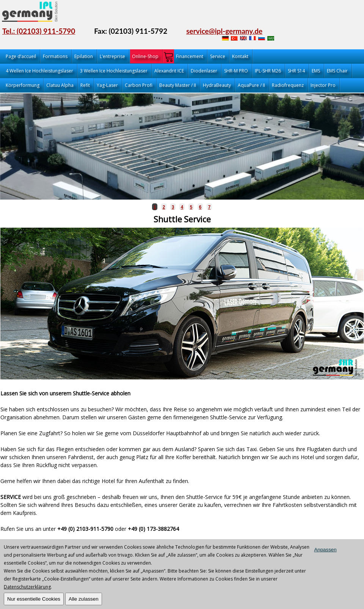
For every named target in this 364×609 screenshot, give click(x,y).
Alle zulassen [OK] (84, 599)
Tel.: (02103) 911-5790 (39, 31)
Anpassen (325, 550)
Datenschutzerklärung (27, 587)
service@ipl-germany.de (224, 31)
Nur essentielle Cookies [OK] (34, 599)
